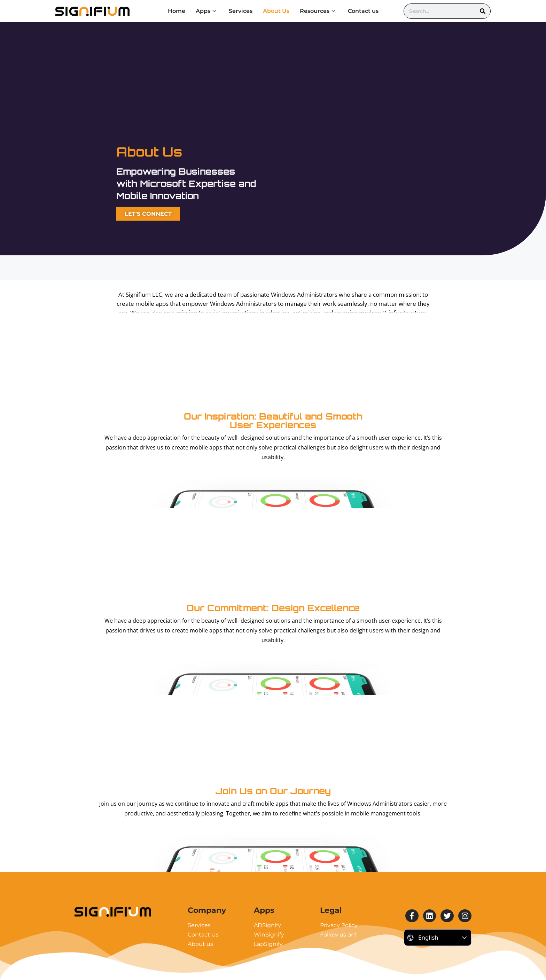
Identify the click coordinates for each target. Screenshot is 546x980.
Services (241, 11)
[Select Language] (438, 938)
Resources (318, 11)
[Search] (483, 11)
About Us (276, 11)
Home (177, 11)
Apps (206, 11)
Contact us (363, 11)
